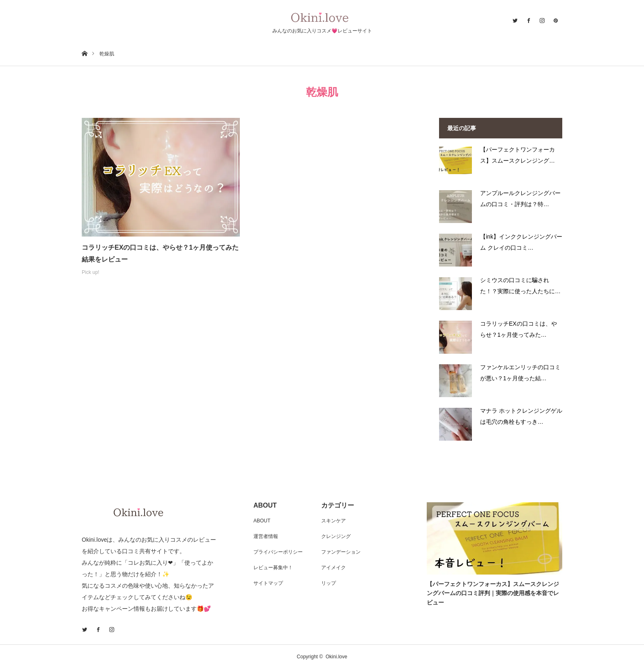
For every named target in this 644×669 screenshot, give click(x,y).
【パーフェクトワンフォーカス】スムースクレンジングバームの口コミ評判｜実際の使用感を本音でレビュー (493, 593)
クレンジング (336, 536)
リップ (329, 583)
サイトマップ (268, 583)
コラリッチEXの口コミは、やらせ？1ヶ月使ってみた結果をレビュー (160, 253)
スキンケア (333, 521)
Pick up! (91, 272)
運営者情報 (266, 536)
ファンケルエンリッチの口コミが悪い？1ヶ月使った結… (520, 373)
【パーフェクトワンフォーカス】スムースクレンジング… (517, 155)
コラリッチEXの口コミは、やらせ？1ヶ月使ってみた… (519, 329)
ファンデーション (341, 552)
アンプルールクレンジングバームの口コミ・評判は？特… (520, 199)
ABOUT (262, 521)
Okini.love (337, 657)
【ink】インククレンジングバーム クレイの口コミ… (521, 242)
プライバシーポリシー (278, 552)
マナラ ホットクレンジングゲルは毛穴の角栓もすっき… (521, 416)
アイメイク (333, 568)
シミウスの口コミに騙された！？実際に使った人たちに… (520, 286)
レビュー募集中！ (273, 568)
